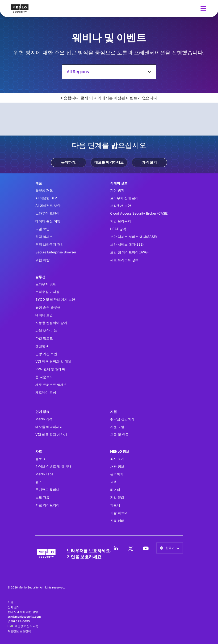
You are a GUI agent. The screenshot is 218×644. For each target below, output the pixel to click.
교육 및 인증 (119, 434)
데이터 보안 (44, 315)
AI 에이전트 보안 (48, 206)
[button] (202, 8)
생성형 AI (42, 346)
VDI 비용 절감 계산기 (51, 434)
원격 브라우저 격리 (50, 244)
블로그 (40, 459)
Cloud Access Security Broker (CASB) (139, 213)
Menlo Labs (44, 474)
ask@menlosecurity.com (24, 617)
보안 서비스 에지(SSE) (127, 244)
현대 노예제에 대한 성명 (23, 612)
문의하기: (69, 162)
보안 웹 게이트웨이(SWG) (129, 252)
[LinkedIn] (116, 548)
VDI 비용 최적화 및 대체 (53, 361)
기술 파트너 (119, 513)
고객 (113, 482)
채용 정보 (117, 466)
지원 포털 (117, 427)
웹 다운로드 (44, 377)
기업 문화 (117, 497)
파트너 (115, 505)
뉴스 (39, 482)
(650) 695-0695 (19, 621)
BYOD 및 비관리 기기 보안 (55, 299)
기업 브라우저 (121, 221)
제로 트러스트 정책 (124, 260)
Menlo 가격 (44, 419)
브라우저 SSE (46, 284)
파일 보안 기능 (46, 330)
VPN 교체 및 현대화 (50, 369)
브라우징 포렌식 (47, 213)
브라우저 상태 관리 (124, 198)
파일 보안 (42, 229)
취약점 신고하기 (122, 419)
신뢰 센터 (117, 521)
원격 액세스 (44, 237)
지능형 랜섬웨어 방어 (51, 323)
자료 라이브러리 (47, 505)
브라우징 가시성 (47, 292)
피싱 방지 (117, 190)
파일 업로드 (44, 338)
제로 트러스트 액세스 (51, 385)
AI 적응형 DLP (46, 198)
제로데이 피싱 (46, 392)
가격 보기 (149, 162)
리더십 (115, 490)
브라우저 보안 (121, 206)
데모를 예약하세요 (109, 162)
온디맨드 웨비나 (47, 490)
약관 (10, 602)
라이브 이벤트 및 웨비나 (53, 466)
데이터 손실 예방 (48, 221)
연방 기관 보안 (46, 354)
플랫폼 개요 (44, 190)
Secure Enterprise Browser (56, 252)
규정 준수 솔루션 (48, 307)
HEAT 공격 (118, 229)
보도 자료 (42, 497)
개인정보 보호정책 (19, 631)
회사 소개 (117, 459)
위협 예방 (42, 260)
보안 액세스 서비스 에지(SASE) (134, 237)
